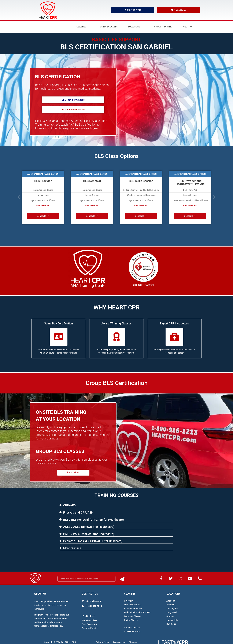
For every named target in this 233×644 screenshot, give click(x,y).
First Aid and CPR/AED (78, 512)
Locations (136, 27)
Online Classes (109, 27)
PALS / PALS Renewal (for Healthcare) (89, 534)
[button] (19, 197)
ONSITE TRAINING (133, 632)
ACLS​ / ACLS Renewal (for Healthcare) (89, 527)
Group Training (163, 27)
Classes (83, 27)
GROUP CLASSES (132, 628)
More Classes (72, 548)
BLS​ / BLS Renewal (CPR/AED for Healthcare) (93, 520)
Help (187, 27)
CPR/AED (69, 505)
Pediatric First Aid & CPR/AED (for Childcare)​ (93, 541)
